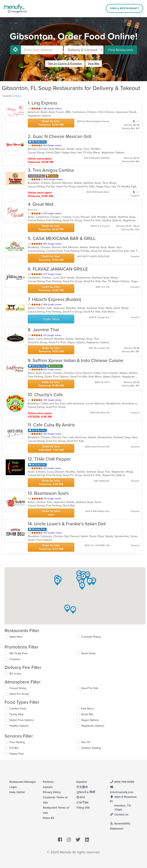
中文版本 (82, 787)
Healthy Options (19, 726)
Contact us (119, 815)
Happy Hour (17, 754)
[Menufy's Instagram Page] (69, 840)
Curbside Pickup (91, 637)
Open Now (16, 637)
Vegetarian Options (93, 726)
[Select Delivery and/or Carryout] (84, 50)
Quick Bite (87, 714)
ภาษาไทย (82, 802)
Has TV (86, 742)
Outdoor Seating (91, 748)
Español (82, 782)
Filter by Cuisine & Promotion (65, 64)
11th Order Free (19, 653)
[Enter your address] (42, 50)
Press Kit (49, 818)
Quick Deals (88, 653)
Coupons (15, 659)
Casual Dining (18, 688)
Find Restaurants (121, 50)
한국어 (81, 797)
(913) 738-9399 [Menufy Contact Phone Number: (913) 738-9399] (122, 782)
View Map (94, 64)
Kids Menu (88, 709)
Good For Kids (90, 688)
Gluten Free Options (22, 720)
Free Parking (17, 742)
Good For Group (19, 694)
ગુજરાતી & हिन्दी (86, 792)
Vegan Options (90, 720)
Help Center (17, 792)
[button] (90, 582)
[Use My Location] (16, 50)
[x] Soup (17, 96)
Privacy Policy (52, 792)
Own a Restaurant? (125, 8)
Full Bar (14, 748)
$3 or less (15, 674)
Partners (48, 782)
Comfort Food (18, 709)
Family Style (17, 714)
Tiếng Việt (83, 808)
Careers (48, 787)
